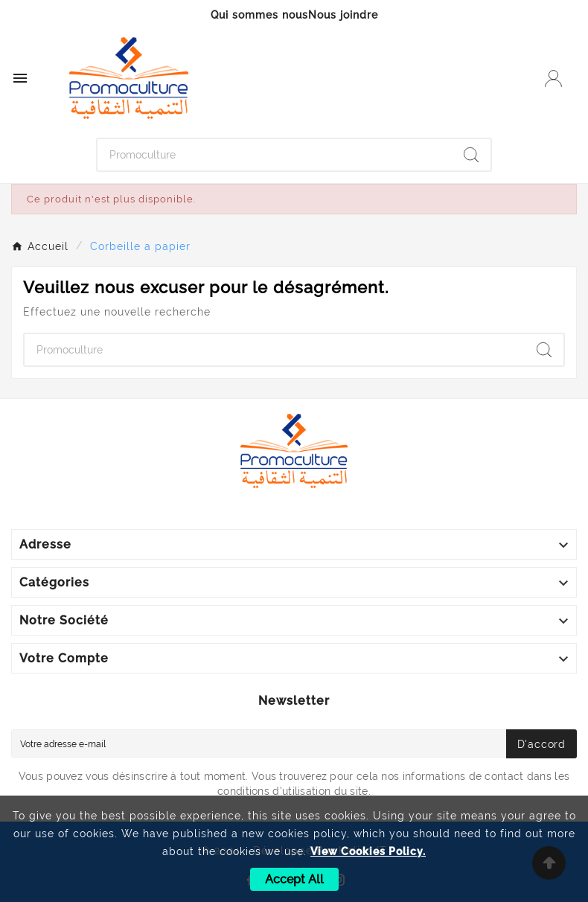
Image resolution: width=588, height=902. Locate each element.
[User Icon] (553, 79)
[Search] (471, 155)
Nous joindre (343, 15)
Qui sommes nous (259, 15)
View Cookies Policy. (368, 851)
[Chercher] (275, 155)
